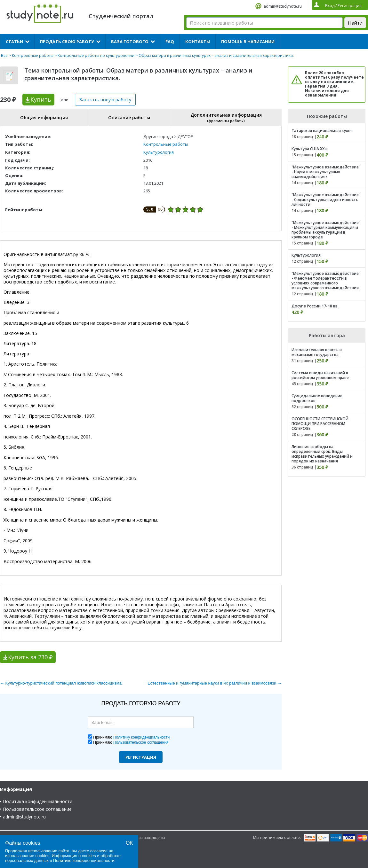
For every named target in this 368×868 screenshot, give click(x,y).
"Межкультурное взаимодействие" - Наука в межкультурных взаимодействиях (326, 172)
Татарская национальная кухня (322, 131)
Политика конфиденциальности (38, 801)
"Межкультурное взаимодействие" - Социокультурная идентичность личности (326, 200)
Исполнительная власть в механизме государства (317, 352)
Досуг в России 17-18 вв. (315, 306)
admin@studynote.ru (283, 6)
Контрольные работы (33, 55)
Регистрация (141, 757)
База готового (130, 42)
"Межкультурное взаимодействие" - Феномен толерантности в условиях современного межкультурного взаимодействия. (326, 281)
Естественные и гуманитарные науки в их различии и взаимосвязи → (215, 683)
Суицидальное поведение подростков (317, 398)
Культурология (159, 152)
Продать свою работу (67, 42)
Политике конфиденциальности (84, 860)
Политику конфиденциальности (141, 737)
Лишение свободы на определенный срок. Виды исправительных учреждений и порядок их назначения (322, 454)
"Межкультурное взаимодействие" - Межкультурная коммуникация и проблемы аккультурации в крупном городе (326, 230)
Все (4, 55)
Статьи (14, 42)
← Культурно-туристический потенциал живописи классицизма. (61, 683)
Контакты (198, 42)
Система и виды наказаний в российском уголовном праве (320, 375)
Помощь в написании (248, 42)
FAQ (170, 42)
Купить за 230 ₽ (30, 657)
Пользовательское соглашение (37, 809)
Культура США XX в (310, 149)
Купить (41, 99)
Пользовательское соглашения (141, 742)
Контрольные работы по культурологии (96, 55)
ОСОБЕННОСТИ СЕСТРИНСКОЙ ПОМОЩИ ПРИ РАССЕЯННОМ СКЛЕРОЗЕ (320, 424)
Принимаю (131, 737)
